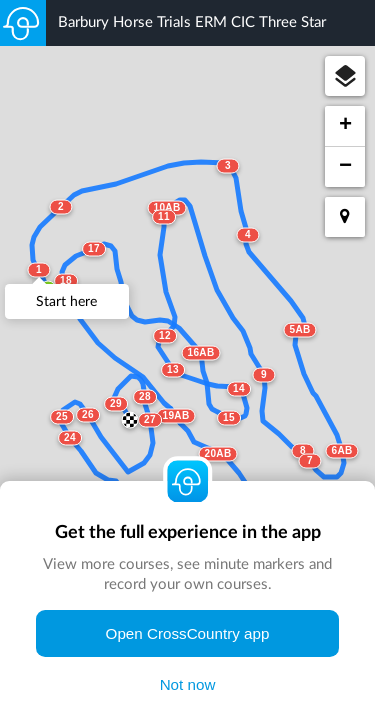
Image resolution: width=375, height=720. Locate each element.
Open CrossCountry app (188, 633)
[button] (345, 76)
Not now (188, 684)
